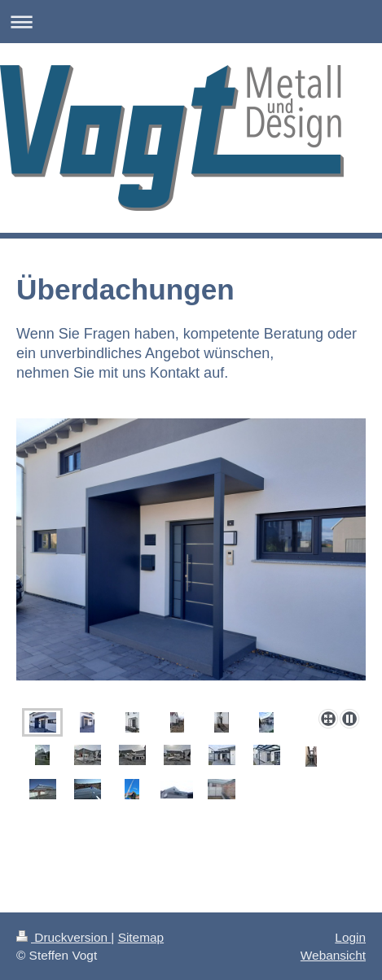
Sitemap (141, 937)
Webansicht (333, 955)
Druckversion (64, 937)
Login (350, 937)
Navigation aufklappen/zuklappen (191, 22)
